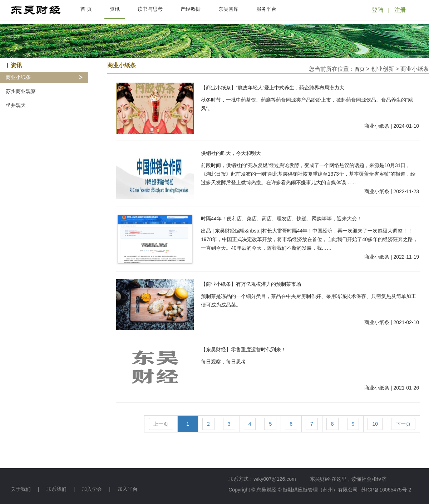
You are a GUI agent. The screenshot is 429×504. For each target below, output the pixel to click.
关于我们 (21, 489)
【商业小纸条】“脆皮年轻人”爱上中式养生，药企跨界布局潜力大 (273, 88)
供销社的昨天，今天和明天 (231, 153)
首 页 (86, 9)
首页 (360, 69)
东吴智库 (228, 9)
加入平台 (128, 489)
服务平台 (266, 9)
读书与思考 (150, 9)
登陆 (378, 10)
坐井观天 (16, 105)
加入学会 (92, 489)
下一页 (403, 424)
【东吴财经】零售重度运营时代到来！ (243, 349)
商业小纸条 (18, 77)
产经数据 (191, 9)
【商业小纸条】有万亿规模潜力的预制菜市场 (251, 284)
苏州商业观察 (21, 91)
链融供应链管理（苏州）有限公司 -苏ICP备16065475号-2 (347, 490)
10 (375, 424)
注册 (400, 10)
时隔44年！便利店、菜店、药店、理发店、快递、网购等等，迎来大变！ (281, 219)
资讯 (115, 9)
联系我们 (56, 489)
